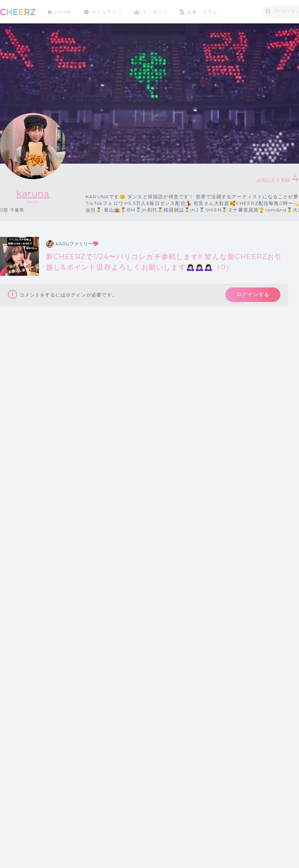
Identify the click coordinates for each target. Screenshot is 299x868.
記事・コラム (203, 11)
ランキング (156, 11)
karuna (33, 193)
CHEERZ (18, 12)
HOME (63, 11)
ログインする (252, 295)
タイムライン (107, 11)
